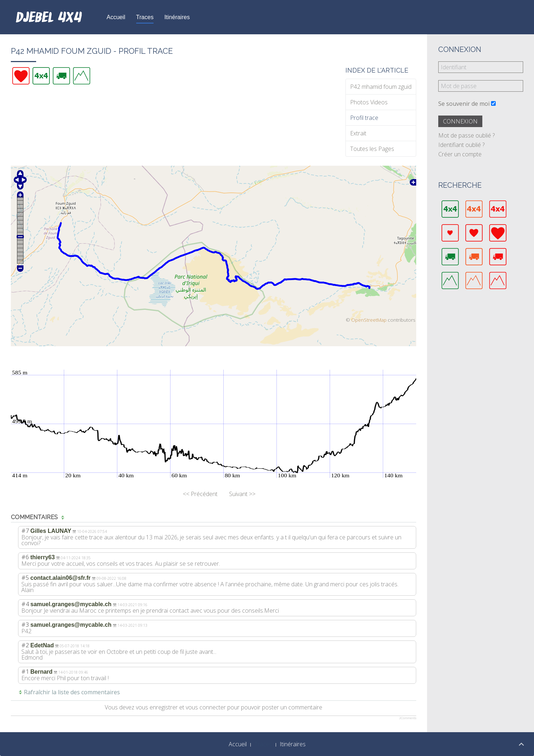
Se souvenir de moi (464, 104)
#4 (25, 604)
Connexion (460, 121)
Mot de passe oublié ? (466, 135)
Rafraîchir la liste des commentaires (72, 692)
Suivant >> (242, 494)
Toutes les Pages (372, 149)
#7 (25, 531)
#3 (25, 625)
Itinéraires (177, 17)
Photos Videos (369, 102)
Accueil (116, 17)
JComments (408, 718)
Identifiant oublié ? (461, 145)
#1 (25, 672)
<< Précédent (200, 494)
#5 (25, 578)
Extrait (358, 133)
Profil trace (364, 118)
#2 (25, 645)
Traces (145, 17)
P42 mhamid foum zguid (381, 87)
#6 (25, 557)
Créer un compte (460, 154)
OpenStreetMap (369, 320)
